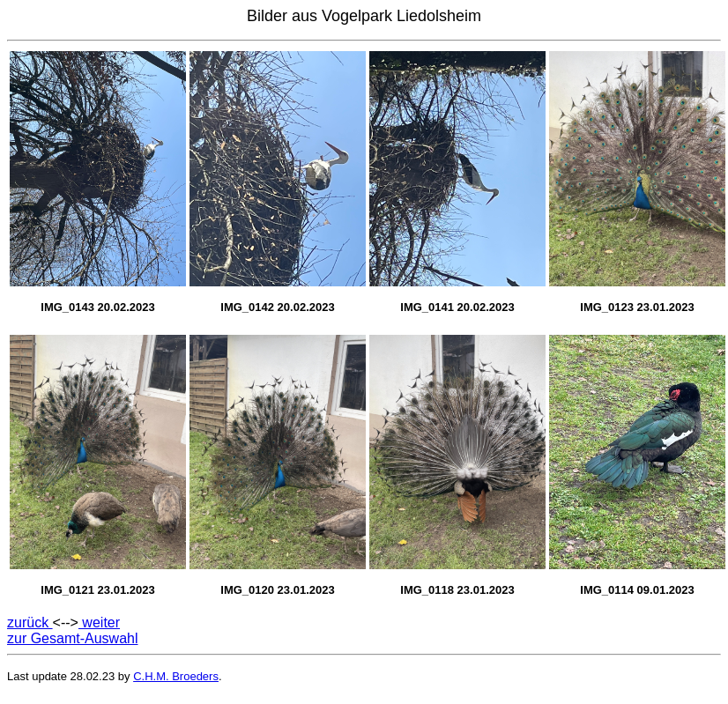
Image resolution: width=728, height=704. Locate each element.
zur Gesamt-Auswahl (73, 638)
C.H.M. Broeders (176, 676)
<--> (66, 622)
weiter (99, 622)
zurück (30, 622)
